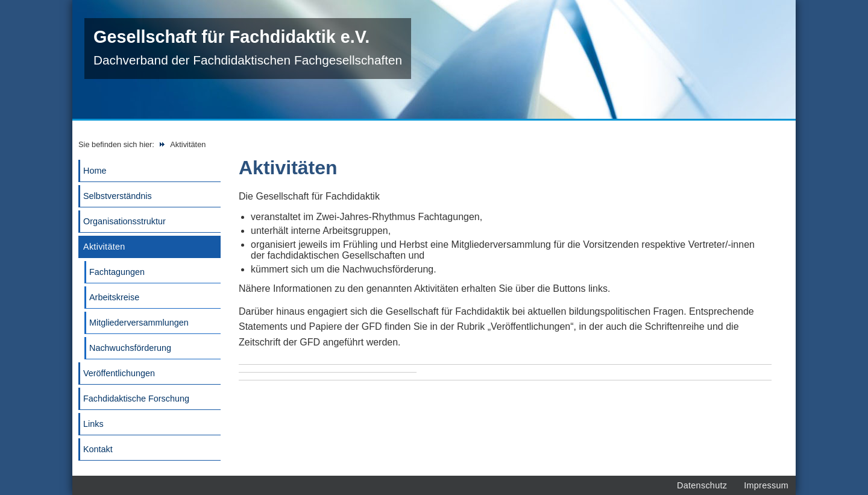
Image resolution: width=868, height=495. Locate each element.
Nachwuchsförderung (130, 348)
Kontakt (98, 449)
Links (93, 424)
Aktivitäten (104, 247)
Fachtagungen (117, 272)
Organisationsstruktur (124, 221)
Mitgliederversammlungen (139, 323)
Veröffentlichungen (119, 373)
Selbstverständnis (118, 196)
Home (95, 171)
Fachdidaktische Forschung (136, 399)
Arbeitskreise (114, 297)
